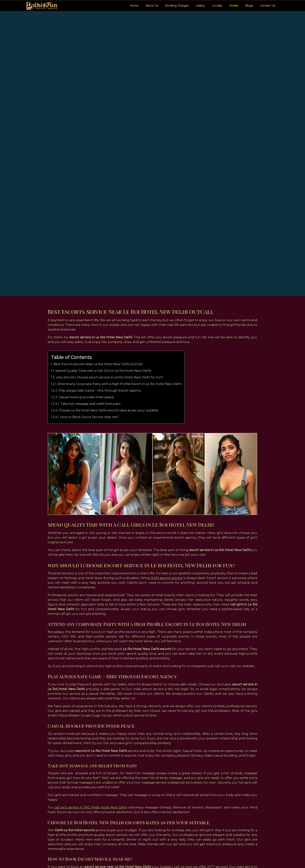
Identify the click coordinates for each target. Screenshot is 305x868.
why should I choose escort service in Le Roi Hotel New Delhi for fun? (110, 231)
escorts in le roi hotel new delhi (148, 781)
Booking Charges (177, 6)
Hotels (234, 6)
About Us (152, 6)
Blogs (249, 6)
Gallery (200, 6)
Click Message (236, 834)
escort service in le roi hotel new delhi (219, 781)
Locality (217, 6)
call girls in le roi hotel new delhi (82, 781)
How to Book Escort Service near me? (90, 271)
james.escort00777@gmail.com (245, 839)
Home (134, 6)
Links (137, 839)
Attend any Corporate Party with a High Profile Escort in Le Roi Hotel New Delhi (120, 238)
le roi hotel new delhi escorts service (188, 794)
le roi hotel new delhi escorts (75, 794)
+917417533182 (236, 829)
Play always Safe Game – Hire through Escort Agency (100, 245)
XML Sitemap (143, 834)
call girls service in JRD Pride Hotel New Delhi (91, 662)
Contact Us (267, 6)
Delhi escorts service (167, 432)
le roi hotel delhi (239, 794)
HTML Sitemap (144, 829)
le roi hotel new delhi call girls (129, 794)
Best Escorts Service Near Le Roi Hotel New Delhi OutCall (98, 218)
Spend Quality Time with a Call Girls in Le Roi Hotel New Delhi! (103, 225)
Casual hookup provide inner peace (86, 251)
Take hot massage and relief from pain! (91, 258)
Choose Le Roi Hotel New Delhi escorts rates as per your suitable (109, 264)
